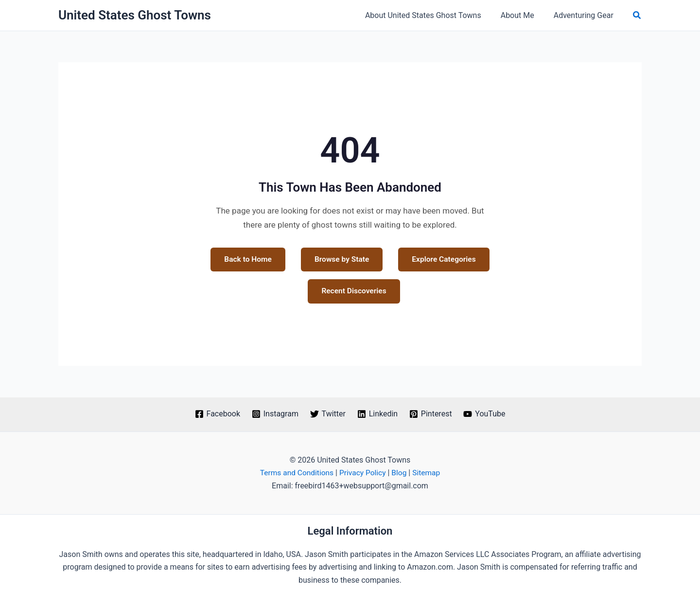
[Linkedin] (378, 414)
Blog (401, 473)
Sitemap (429, 473)
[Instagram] (274, 414)
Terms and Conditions (296, 473)
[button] (637, 15)
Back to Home (297, 260)
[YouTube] (486, 414)
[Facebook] (216, 414)
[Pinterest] (431, 414)
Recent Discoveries (404, 292)
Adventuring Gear (586, 15)
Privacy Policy (363, 473)
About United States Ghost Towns (433, 15)
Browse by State (392, 260)
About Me (523, 15)
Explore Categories (295, 292)
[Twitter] (328, 414)
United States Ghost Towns (135, 15)
